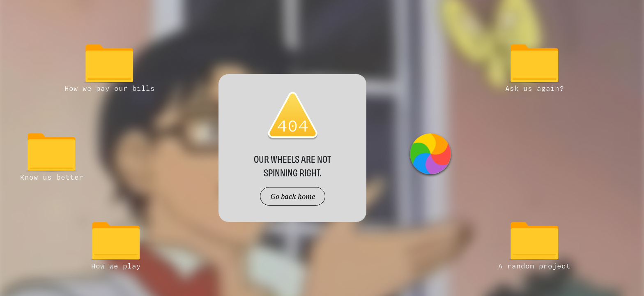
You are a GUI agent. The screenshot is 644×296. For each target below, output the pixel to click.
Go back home (293, 196)
